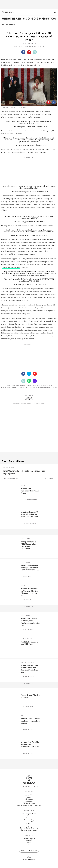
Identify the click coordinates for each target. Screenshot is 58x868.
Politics (4, 388)
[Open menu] (55, 12)
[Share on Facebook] (23, 52)
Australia (29, 845)
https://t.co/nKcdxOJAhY (42, 186)
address (4, 210)
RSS (29, 826)
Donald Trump (36, 388)
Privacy (29, 818)
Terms (29, 816)
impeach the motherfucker (11, 267)
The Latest (47, 388)
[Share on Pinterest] (29, 52)
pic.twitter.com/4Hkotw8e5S (29, 188)
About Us (29, 795)
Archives (29, 824)
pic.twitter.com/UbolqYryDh (29, 142)
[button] (29, 52)
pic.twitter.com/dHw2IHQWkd (29, 218)
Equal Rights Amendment (10, 336)
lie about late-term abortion (38, 324)
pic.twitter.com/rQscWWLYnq (44, 232)
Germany (29, 841)
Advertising (29, 799)
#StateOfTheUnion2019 (26, 232)
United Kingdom (29, 839)
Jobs (29, 797)
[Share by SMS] (35, 381)
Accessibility (29, 822)
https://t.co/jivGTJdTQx (41, 279)
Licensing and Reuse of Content (29, 805)
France (29, 843)
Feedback (29, 801)
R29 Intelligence (29, 803)
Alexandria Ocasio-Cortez (19, 388)
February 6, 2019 (41, 127)
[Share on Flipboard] (35, 374)
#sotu (16, 232)
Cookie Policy (29, 820)
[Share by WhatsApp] (29, 381)
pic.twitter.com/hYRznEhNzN (29, 123)
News (55, 388)
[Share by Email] (35, 52)
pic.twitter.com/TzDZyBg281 (29, 281)
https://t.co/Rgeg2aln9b (45, 140)
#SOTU (50, 121)
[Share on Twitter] (29, 374)
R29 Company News (29, 814)
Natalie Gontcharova (29, 44)
